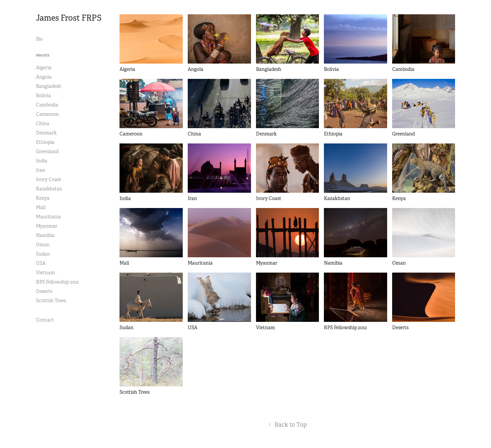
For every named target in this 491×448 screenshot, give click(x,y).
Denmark (46, 133)
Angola (44, 77)
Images (43, 55)
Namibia (45, 235)
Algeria (44, 68)
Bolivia (43, 96)
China (43, 123)
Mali (41, 207)
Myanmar (47, 226)
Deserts (44, 291)
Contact (45, 320)
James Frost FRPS (69, 18)
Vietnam (45, 273)
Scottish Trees (51, 301)
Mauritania (48, 217)
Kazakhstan (49, 189)
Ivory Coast (49, 179)
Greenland (47, 151)
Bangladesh (49, 86)
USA (41, 263)
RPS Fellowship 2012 (57, 282)
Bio (39, 39)
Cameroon (47, 114)
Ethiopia (45, 142)
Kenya (43, 198)
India (42, 161)
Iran (41, 170)
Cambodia (47, 105)
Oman (43, 245)
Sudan (43, 254)
